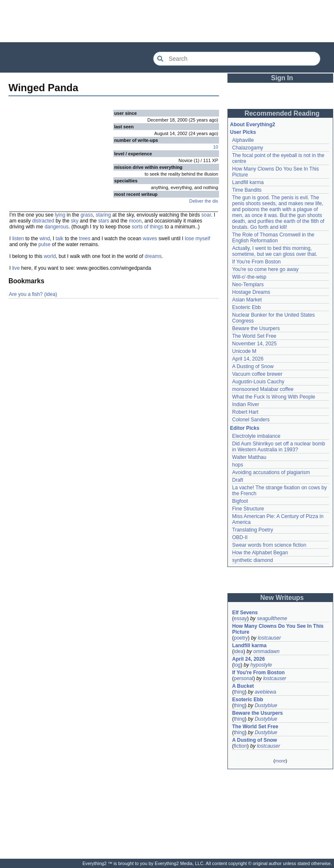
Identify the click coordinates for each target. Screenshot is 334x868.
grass (86, 215)
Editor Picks (245, 428)
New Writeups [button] (282, 598)
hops (238, 465)
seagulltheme (272, 618)
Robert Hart (245, 412)
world (50, 256)
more (280, 761)
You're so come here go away (265, 269)
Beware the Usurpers (256, 328)
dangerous (56, 227)
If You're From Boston (256, 262)
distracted (43, 221)
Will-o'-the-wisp (249, 277)
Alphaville (243, 140)
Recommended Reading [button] (282, 113)
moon (135, 221)
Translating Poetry (253, 530)
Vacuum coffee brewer (257, 374)
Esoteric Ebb (246, 307)
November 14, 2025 (254, 344)
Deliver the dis (204, 201)
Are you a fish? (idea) (33, 294)
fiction (240, 746)
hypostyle (261, 665)
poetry (241, 638)
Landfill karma (248, 182)
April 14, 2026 (248, 359)
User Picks (243, 132)
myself (203, 239)
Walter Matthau (249, 457)
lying (60, 215)
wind (45, 239)
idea (239, 651)
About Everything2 (253, 125)
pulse (45, 244)
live (16, 268)
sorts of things (148, 227)
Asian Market (247, 300)
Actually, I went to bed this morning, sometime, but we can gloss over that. (275, 251)
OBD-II (240, 537)
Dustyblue (266, 705)
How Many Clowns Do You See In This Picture (278, 629)
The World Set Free (254, 336)
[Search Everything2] (237, 59)
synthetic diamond (253, 560)
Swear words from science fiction (269, 545)
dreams (153, 256)
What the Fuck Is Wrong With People (274, 397)
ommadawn (266, 651)
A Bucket (243, 686)
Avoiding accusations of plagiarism (271, 472)
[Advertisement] (167, 21)
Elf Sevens (245, 613)
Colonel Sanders (251, 420)
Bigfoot (240, 501)
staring (103, 215)
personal (244, 678)
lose (189, 239)
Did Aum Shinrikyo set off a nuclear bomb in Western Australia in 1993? (279, 447)
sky (74, 221)
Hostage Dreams (251, 292)
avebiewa (265, 692)
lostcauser (270, 638)
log (237, 665)
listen (18, 239)
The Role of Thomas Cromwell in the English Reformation (273, 238)
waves (150, 239)
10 (216, 147)
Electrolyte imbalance (256, 436)
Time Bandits (247, 190)
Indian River (246, 404)
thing (239, 692)
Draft (238, 480)
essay (240, 618)
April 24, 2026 (248, 659)
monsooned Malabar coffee (263, 389)
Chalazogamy (248, 148)
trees (85, 239)
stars (104, 221)
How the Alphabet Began (260, 553)
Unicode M (244, 351)
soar (206, 215)
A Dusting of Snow (253, 366)
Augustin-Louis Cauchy (258, 382)
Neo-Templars (248, 285)
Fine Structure (248, 509)
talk (59, 239)
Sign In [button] (282, 78)
